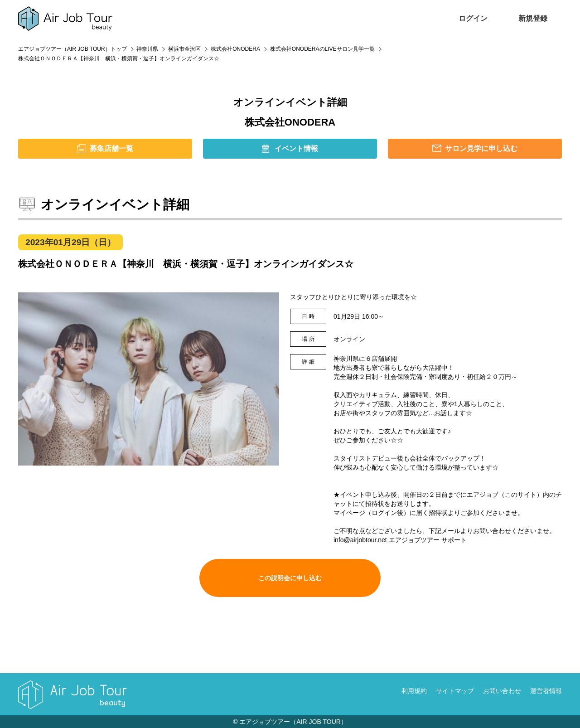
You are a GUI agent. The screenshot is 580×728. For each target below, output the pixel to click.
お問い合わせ (502, 691)
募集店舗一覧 (111, 148)
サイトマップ (455, 691)
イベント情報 (296, 148)
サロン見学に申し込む (481, 148)
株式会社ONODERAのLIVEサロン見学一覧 (322, 49)
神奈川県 (147, 49)
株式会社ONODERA (235, 49)
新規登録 (533, 18)
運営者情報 (546, 691)
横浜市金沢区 (184, 49)
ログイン (473, 18)
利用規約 (414, 691)
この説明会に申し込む (290, 578)
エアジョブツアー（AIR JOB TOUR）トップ (72, 49)
